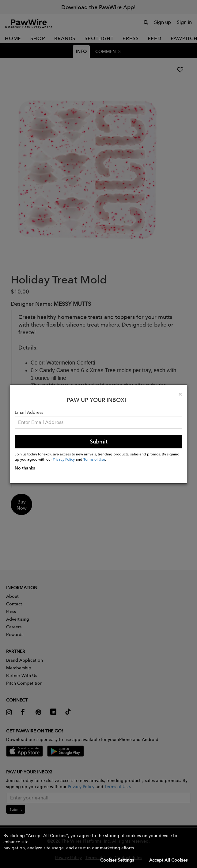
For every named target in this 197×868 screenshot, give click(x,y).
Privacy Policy (64, 459)
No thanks (25, 468)
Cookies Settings (117, 860)
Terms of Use (94, 459)
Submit (99, 441)
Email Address (29, 412)
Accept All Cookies (168, 860)
